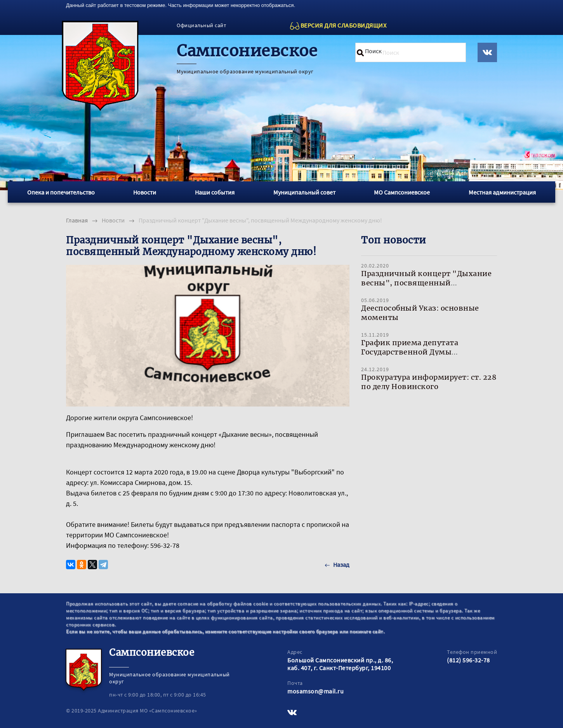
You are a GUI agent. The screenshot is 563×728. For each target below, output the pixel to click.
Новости (145, 192)
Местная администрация (502, 192)
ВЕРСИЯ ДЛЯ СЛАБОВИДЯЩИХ (344, 25)
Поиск (373, 51)
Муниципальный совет (304, 192)
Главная (77, 220)
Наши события (215, 192)
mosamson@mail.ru (315, 691)
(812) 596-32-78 (468, 660)
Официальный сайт (201, 25)
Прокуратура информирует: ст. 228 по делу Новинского (429, 382)
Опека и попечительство (61, 192)
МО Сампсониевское (402, 192)
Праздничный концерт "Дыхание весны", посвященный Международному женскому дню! (427, 283)
